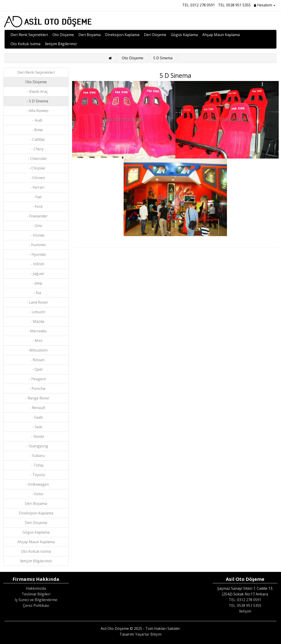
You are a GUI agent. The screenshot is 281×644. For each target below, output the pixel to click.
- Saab (36, 417)
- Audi (36, 120)
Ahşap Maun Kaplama (221, 35)
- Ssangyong (36, 446)
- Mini (36, 341)
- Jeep (36, 283)
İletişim (245, 611)
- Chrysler (36, 168)
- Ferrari (36, 187)
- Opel (36, 369)
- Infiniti (36, 264)
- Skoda (36, 436)
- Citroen (36, 178)
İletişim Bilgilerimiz (61, 44)
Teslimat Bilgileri (36, 594)
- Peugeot (36, 379)
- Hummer (36, 245)
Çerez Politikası (36, 605)
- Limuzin (36, 312)
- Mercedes (36, 331)
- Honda (36, 235)
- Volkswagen (36, 484)
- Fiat (36, 197)
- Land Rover (36, 302)
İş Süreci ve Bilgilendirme (36, 600)
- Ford (36, 206)
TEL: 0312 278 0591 (199, 5)
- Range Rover (36, 398)
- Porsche (36, 388)
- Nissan (36, 360)
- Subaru (36, 456)
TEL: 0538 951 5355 (234, 5)
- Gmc (36, 226)
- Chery (36, 149)
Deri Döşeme (155, 35)
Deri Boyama (90, 35)
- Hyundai (36, 254)
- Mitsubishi (36, 350)
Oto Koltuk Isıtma (25, 44)
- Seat (36, 427)
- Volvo (36, 494)
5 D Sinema (163, 58)
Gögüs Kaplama (184, 35)
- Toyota (36, 475)
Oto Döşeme (63, 35)
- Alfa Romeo (36, 111)
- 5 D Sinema (36, 101)
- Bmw (36, 130)
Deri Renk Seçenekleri (29, 35)
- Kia (36, 293)
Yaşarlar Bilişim (148, 634)
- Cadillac (36, 139)
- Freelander (36, 216)
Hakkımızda (36, 588)
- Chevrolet (36, 159)
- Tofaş (36, 465)
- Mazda (36, 321)
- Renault (36, 408)
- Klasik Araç (36, 91)
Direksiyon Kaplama (122, 35)
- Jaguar (36, 274)
